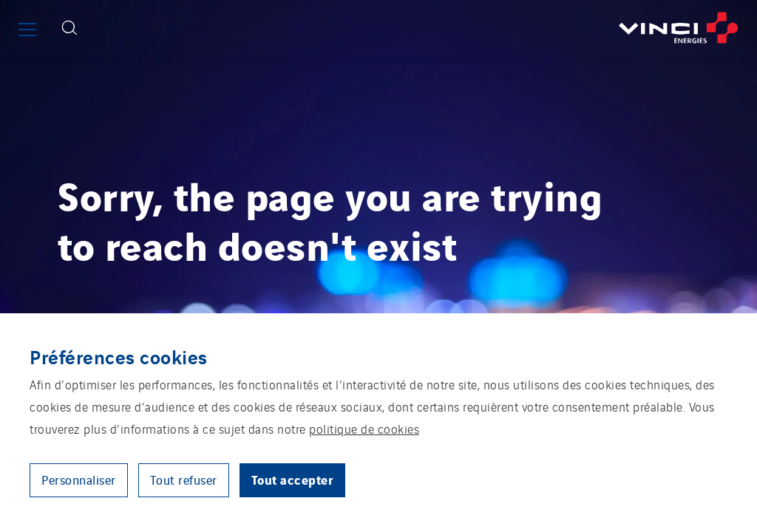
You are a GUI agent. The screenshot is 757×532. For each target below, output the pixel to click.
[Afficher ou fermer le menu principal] (27, 30)
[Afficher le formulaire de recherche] (69, 28)
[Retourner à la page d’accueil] (422, 28)
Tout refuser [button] (184, 480)
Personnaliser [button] (79, 480)
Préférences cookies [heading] (119, 356)
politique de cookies (364, 429)
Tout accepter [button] (293, 479)
